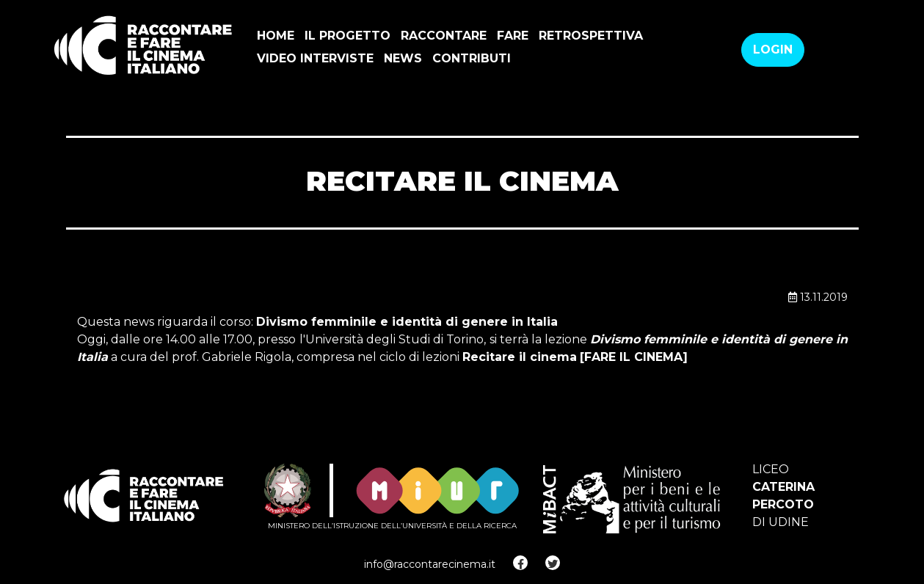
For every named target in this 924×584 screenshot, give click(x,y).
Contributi (472, 58)
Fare (513, 36)
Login (773, 50)
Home (276, 36)
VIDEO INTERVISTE (315, 58)
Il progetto (348, 36)
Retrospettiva (591, 36)
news (403, 58)
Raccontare (444, 36)
